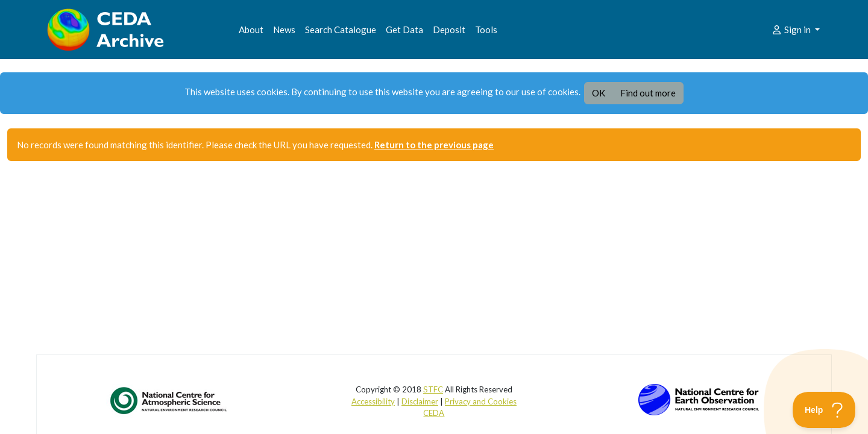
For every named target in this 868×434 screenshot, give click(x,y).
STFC (433, 389)
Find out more (648, 93)
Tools (486, 30)
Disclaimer (420, 401)
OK (599, 93)
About (251, 30)
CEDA (434, 413)
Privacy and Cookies (481, 401)
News (284, 30)
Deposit (449, 30)
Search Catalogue (341, 30)
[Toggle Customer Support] (824, 410)
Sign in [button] (792, 30)
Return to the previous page (434, 145)
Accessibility (373, 401)
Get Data (404, 30)
